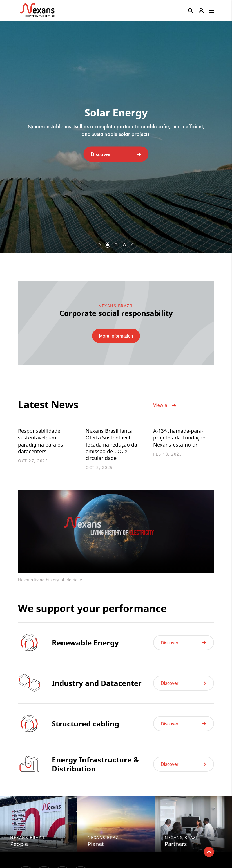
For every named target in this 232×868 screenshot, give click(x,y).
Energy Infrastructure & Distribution (95, 769)
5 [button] (133, 245)
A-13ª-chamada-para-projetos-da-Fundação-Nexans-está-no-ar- (183, 438)
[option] (116, 134)
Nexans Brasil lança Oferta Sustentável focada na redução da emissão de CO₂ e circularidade (114, 446)
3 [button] (116, 245)
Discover (116, 154)
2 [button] (108, 245)
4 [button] (124, 245)
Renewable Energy (85, 647)
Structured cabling (85, 728)
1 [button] (99, 245)
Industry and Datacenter (97, 688)
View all (165, 407)
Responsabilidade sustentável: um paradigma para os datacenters (43, 442)
